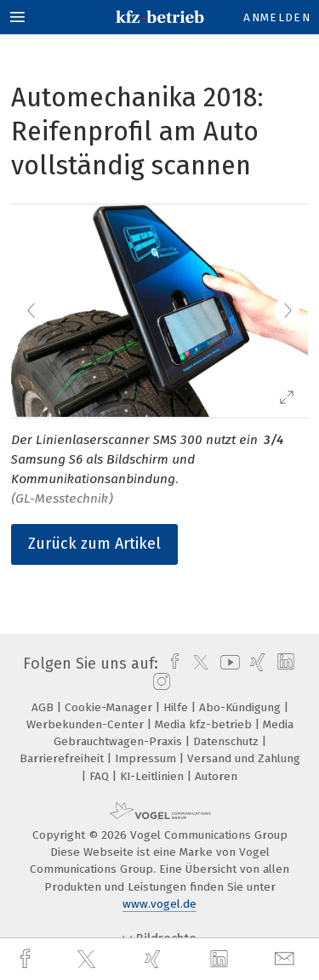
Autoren (216, 776)
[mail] (287, 959)
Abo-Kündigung (242, 707)
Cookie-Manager (110, 707)
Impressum (147, 758)
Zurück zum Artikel (94, 544)
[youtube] (227, 664)
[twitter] (88, 960)
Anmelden (277, 17)
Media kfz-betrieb (205, 724)
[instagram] (159, 682)
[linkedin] (221, 960)
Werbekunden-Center (87, 724)
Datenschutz (228, 741)
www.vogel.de (159, 904)
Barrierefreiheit (63, 758)
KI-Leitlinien (154, 776)
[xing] (155, 959)
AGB (44, 707)
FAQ (101, 776)
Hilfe (177, 707)
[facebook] (27, 959)
